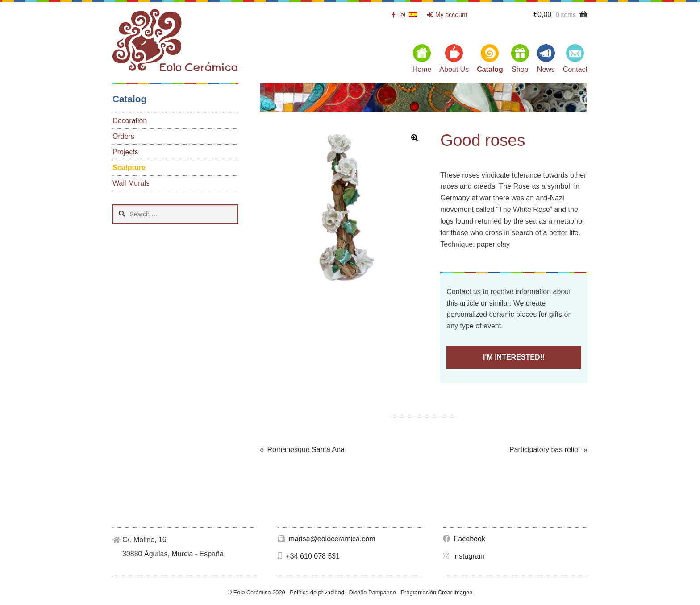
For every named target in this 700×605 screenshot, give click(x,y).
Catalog (490, 69)
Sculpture (129, 168)
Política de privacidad (317, 592)
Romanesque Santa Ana (306, 450)
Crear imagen (455, 592)
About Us (454, 69)
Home (422, 69)
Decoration (130, 121)
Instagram (464, 556)
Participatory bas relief (545, 450)
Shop (520, 69)
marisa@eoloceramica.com (327, 539)
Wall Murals (131, 183)
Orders (123, 136)
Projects (125, 152)
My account (447, 15)
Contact (575, 69)
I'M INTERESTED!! (514, 357)
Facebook (464, 539)
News (546, 69)
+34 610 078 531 (309, 556)
